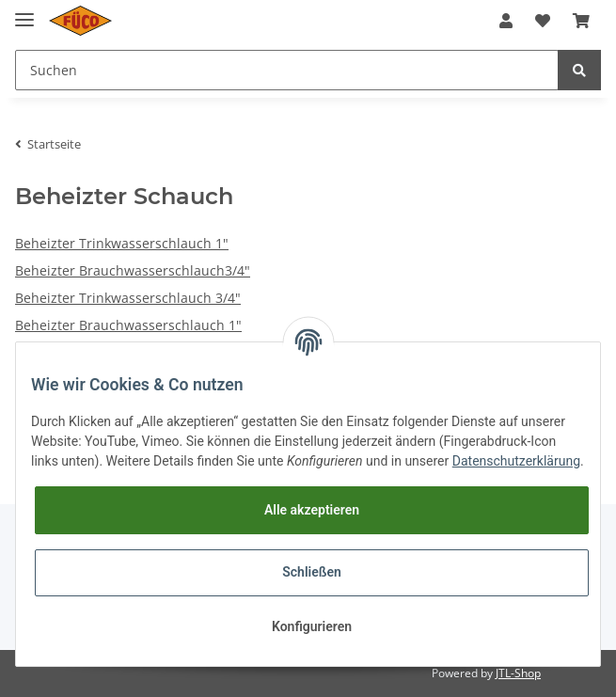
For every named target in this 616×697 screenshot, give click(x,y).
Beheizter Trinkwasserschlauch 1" (122, 243)
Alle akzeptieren (312, 510)
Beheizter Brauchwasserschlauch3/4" (133, 270)
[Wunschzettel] (543, 21)
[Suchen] (287, 70)
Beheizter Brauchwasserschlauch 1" (128, 325)
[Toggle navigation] (24, 12)
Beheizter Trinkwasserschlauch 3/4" (128, 298)
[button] (506, 21)
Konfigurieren (312, 626)
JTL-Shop (518, 673)
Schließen (312, 572)
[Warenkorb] (581, 21)
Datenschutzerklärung (516, 461)
